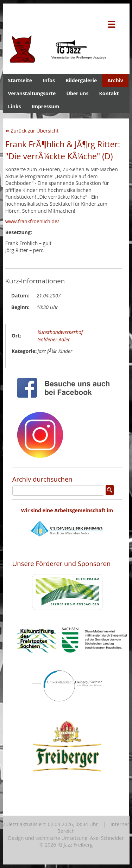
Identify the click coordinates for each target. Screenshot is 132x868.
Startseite (20, 80)
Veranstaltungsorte (32, 93)
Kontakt (109, 93)
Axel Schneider (107, 838)
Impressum (46, 106)
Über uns (77, 93)
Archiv (115, 80)
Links (15, 106)
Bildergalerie (81, 80)
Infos (49, 80)
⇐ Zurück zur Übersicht (32, 131)
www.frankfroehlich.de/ (32, 221)
